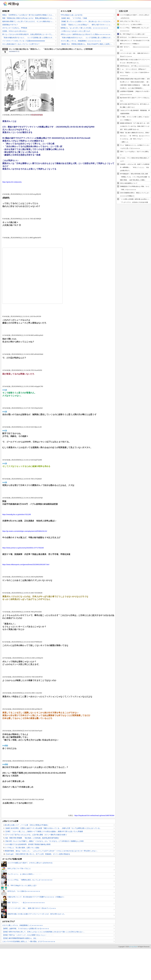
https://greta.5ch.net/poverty (12, 182)
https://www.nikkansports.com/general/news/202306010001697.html (26, 565)
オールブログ (133, 947)
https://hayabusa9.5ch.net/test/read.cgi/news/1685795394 (94, 815)
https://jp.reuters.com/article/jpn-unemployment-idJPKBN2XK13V (25, 531)
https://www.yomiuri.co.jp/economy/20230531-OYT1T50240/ (23, 548)
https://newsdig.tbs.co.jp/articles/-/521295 (17, 514)
